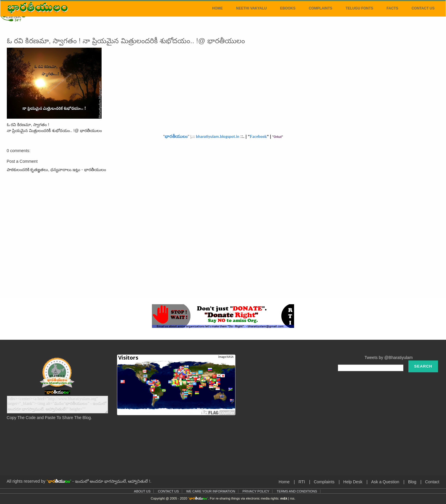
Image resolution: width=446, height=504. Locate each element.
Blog (412, 482)
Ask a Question (385, 482)
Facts (392, 8)
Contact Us (423, 8)
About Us (142, 491)
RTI (302, 482)
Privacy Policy (256, 491)
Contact (432, 482)
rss (292, 498)
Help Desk (353, 482)
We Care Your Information (211, 491)
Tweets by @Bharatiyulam (389, 358)
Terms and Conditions (297, 491)
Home (217, 8)
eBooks (288, 8)
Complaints (321, 8)
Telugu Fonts (359, 8)
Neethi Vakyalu (251, 8)
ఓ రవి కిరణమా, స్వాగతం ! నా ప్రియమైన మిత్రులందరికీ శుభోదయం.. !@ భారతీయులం (126, 41)
